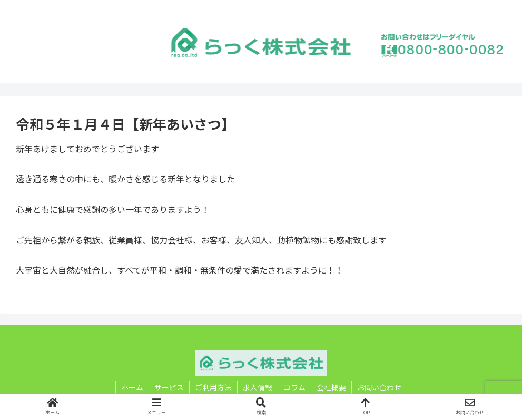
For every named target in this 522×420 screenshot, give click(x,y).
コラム (294, 387)
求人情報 (258, 387)
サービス (169, 387)
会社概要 (331, 387)
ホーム (132, 387)
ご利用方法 (213, 387)
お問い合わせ (379, 387)
